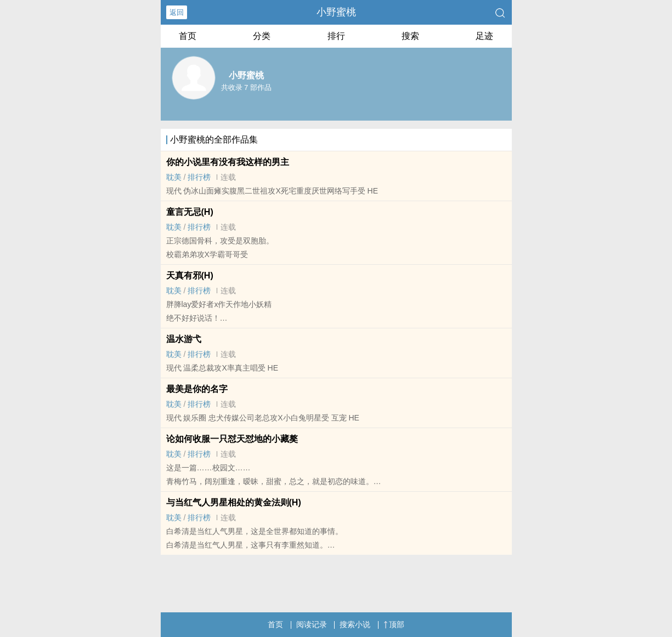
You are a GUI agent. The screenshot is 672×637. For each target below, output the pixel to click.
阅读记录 (312, 624)
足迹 (484, 36)
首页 (188, 36)
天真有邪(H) (190, 275)
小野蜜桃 (336, 12)
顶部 (394, 624)
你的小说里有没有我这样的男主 (228, 162)
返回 (177, 12)
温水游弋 (184, 339)
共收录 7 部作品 (246, 87)
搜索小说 (355, 624)
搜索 (410, 36)
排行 (336, 36)
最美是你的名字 (197, 389)
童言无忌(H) (190, 212)
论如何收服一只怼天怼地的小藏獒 (232, 439)
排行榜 (199, 177)
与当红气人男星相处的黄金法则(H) (234, 502)
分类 (262, 36)
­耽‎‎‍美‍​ (174, 177)
